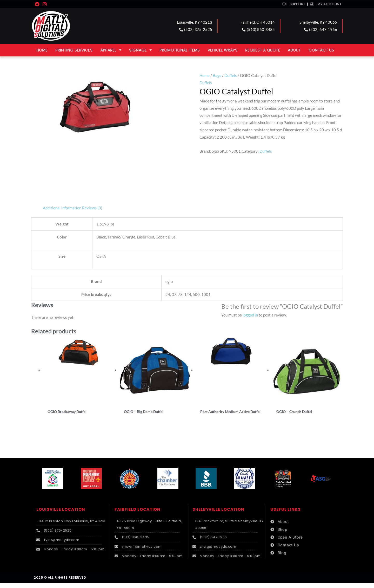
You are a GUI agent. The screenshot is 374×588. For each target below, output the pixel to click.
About (294, 50)
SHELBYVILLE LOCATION (218, 515)
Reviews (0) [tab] (92, 208)
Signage (140, 50)
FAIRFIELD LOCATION (138, 515)
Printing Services (74, 50)
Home (42, 50)
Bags (217, 75)
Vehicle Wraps (222, 50)
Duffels (231, 75)
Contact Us (321, 50)
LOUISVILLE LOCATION (61, 515)
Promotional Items (180, 50)
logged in (250, 315)
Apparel (111, 50)
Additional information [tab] (62, 208)
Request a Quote (263, 50)
